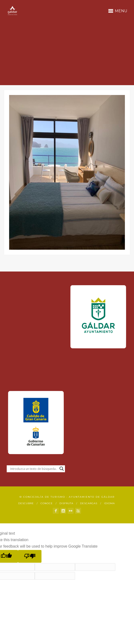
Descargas (89, 503)
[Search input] (34, 469)
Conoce (47, 503)
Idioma (109, 503)
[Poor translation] (30, 556)
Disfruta (66, 503)
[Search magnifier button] (62, 469)
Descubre (26, 503)
